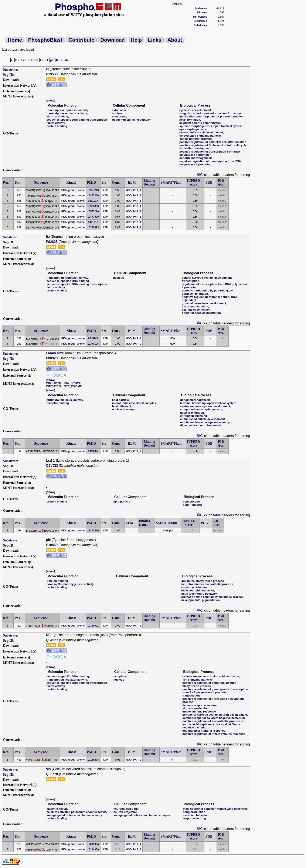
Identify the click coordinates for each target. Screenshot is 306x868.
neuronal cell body (126, 809)
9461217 (93, 201)
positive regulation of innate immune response (214, 734)
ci (12, 60)
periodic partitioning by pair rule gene (207, 291)
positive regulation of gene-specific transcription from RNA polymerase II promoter (215, 691)
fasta (51, 79)
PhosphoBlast (45, 40)
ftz (17, 60)
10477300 (93, 196)
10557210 (93, 190)
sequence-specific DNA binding (68, 281)
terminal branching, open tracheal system (208, 403)
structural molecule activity (65, 400)
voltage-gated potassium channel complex (142, 815)
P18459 (52, 545)
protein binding (57, 126)
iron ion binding (57, 581)
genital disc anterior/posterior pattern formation (211, 116)
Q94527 (52, 640)
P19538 (52, 74)
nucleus (117, 113)
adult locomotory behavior (199, 594)
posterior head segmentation (201, 313)
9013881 (93, 451)
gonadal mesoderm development (204, 303)
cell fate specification (196, 310)
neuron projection (125, 812)
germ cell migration (195, 294)
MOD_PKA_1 (133, 190)
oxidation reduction (194, 587)
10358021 (93, 626)
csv (62, 79)
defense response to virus (200, 705)
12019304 (93, 844)
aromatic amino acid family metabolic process (212, 597)
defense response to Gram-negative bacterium (214, 718)
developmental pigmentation (200, 600)
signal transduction (195, 708)
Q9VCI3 (52, 466)
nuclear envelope (124, 409)
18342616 (93, 531)
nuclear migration (192, 413)
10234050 (93, 849)
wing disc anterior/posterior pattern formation (210, 113)
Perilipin (168, 531)
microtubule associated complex (134, 403)
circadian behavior (195, 815)
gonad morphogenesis (195, 400)
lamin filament (122, 406)
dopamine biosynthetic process (203, 581)
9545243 (93, 338)
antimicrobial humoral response (204, 731)
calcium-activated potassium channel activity (77, 812)
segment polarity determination (200, 123)
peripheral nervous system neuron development (215, 715)
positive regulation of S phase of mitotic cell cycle (213, 145)
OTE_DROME (73, 386)
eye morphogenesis (193, 129)
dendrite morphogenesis (196, 158)
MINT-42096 (54, 383)
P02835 (52, 242)
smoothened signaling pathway (200, 136)
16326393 (93, 206)
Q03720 (52, 774)
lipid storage (191, 502)
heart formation (190, 120)
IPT (173, 760)
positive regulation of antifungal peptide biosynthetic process (209, 684)
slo (67, 60)
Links (155, 40)
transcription (191, 281)
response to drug (195, 818)
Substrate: (11, 69)
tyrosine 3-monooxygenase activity (70, 584)
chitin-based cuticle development (203, 419)
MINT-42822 (54, 386)
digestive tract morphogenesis (201, 425)
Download (113, 40)
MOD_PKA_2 (133, 338)
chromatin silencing (194, 416)
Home (15, 40)
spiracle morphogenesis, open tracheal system (211, 126)
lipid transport (193, 505)
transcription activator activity (67, 113)
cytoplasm (119, 110)
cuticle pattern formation (196, 139)
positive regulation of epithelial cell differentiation (213, 142)
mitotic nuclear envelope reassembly (205, 422)
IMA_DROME (72, 383)
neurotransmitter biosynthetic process (207, 584)
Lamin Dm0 (29, 60)
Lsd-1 (44, 60)
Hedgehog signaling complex (132, 120)
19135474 (93, 760)
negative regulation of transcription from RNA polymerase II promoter (210, 163)
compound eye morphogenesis (201, 409)
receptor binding (58, 403)
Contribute (81, 40)
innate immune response (199, 712)
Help (136, 40)
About (175, 40)
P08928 (52, 358)
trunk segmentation (195, 306)
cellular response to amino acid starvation (211, 676)
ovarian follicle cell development (201, 132)
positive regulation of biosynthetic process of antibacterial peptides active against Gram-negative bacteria (213, 724)
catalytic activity (57, 809)
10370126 (93, 344)
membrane (119, 116)
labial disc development (195, 148)
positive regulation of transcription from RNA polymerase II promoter (210, 153)
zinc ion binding (57, 116)
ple (52, 60)
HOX (173, 338)
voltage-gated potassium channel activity (74, 815)
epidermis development (195, 110)
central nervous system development (207, 278)
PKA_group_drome (73, 190)
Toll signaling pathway (197, 680)
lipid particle (120, 400)
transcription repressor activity (67, 110)
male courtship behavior (198, 590)
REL (59, 60)
